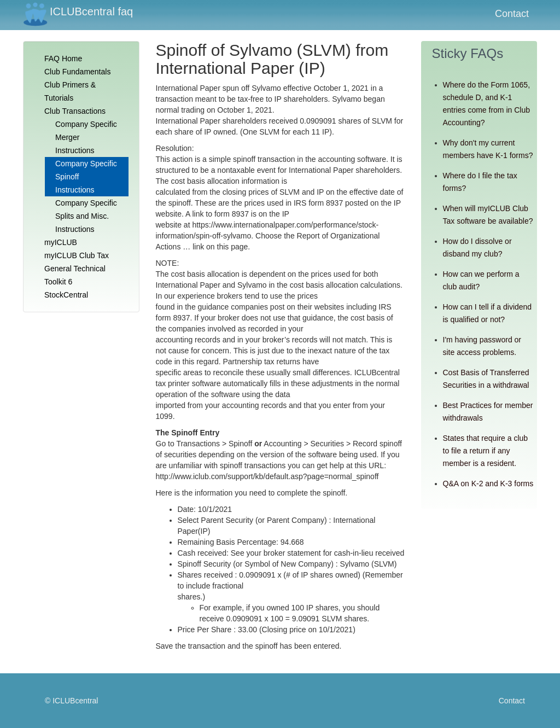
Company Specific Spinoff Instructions (86, 177)
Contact (512, 14)
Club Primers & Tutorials (70, 91)
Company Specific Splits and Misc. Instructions (86, 216)
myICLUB (61, 242)
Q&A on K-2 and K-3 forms (488, 484)
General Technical (75, 269)
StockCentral (66, 295)
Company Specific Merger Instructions (86, 137)
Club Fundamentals (77, 72)
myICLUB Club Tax (77, 255)
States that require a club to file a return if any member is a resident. (486, 451)
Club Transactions (75, 111)
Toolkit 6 (58, 282)
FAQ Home (63, 59)
